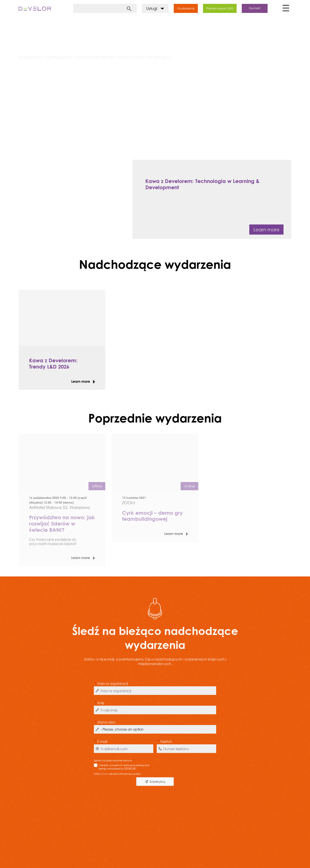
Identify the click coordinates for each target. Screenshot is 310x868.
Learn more (266, 230)
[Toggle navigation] (285, 9)
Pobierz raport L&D (220, 8)
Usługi (155, 8)
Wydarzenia (186, 8)
